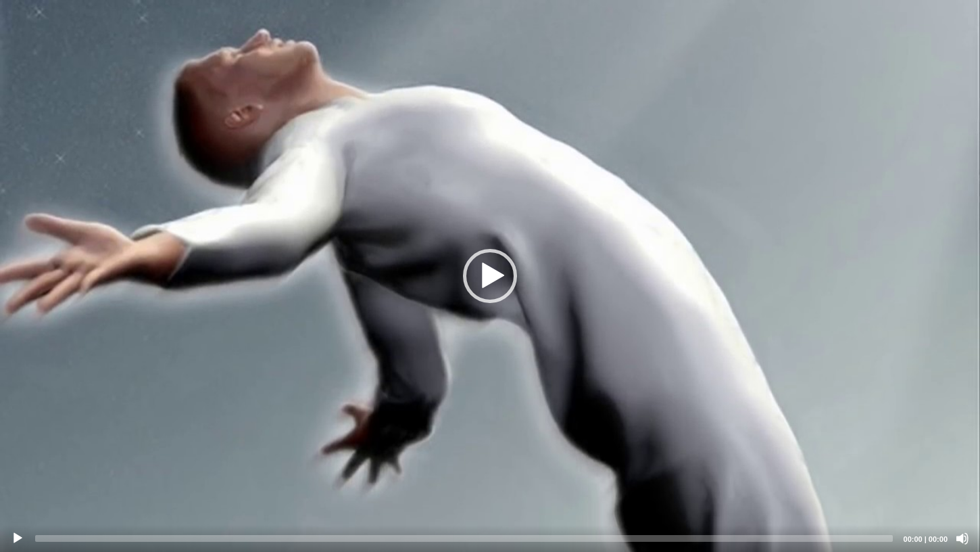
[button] (490, 276)
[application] (490, 276)
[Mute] (962, 538)
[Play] (18, 538)
